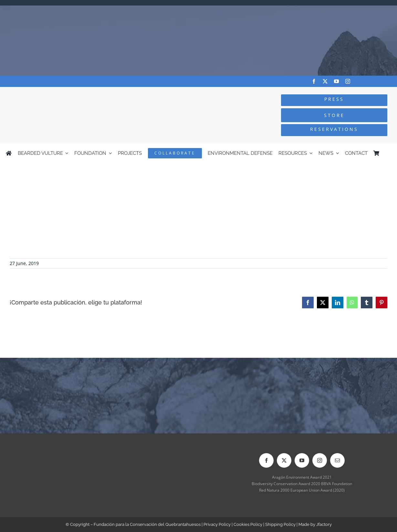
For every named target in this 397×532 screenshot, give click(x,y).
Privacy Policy (217, 524)
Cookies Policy (248, 524)
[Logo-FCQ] (75, 93)
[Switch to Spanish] (388, 153)
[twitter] (325, 81)
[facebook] (314, 81)
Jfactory (324, 524)
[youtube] (336, 81)
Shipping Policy (280, 524)
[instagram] (348, 81)
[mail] (337, 460)
